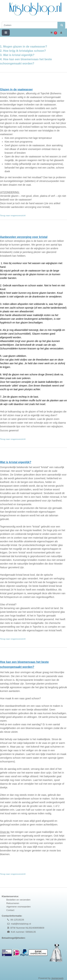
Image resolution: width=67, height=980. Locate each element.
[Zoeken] (30, 25)
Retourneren (13, 903)
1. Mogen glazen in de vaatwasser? (24, 47)
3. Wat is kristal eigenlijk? (17, 55)
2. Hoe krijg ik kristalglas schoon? (23, 51)
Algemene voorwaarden (19, 907)
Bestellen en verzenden (18, 900)
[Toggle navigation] (6, 33)
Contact (10, 910)
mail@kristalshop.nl (21, 924)
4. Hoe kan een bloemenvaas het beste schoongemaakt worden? (26, 64)
